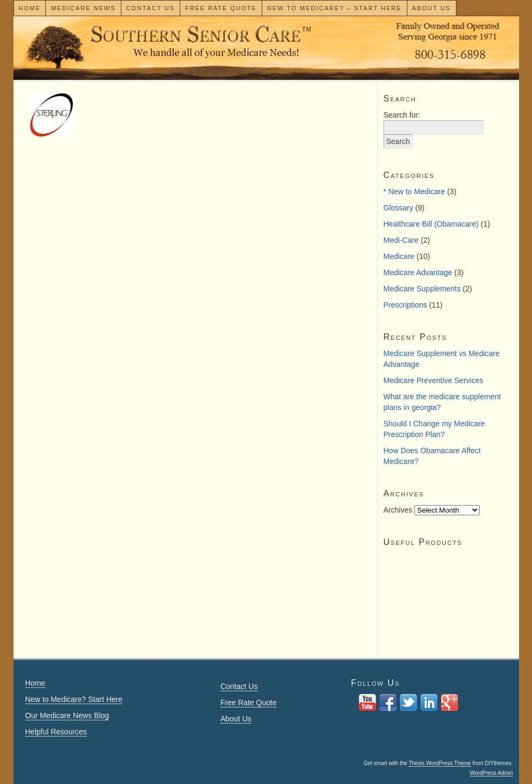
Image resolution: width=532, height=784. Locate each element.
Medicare (399, 256)
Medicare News (83, 8)
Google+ (449, 703)
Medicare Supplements (422, 289)
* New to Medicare (414, 192)
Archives (398, 510)
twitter (408, 703)
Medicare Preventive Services (434, 380)
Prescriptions (405, 305)
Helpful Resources (56, 732)
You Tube (367, 703)
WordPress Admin (492, 773)
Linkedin (429, 703)
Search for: (402, 115)
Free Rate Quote (221, 8)
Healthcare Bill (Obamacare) (431, 224)
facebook (388, 703)
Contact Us (151, 8)
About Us (432, 8)
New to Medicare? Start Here (74, 699)
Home (29, 8)
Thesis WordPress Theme (439, 763)
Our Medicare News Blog (67, 715)
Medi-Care (401, 240)
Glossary (398, 208)
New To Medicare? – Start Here (335, 8)
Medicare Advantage (418, 272)
